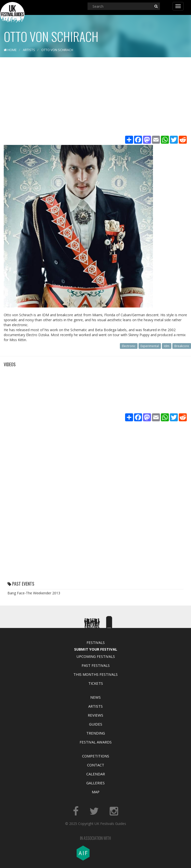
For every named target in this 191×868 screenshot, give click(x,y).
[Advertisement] (95, 97)
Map (96, 792)
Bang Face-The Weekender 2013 (34, 593)
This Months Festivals (95, 674)
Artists (95, 706)
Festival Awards (96, 742)
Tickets (96, 683)
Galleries (95, 783)
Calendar (96, 774)
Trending (96, 733)
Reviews (95, 715)
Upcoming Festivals (96, 656)
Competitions (96, 756)
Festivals (96, 642)
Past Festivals (96, 665)
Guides (96, 724)
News (95, 697)
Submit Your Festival (96, 649)
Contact (96, 765)
